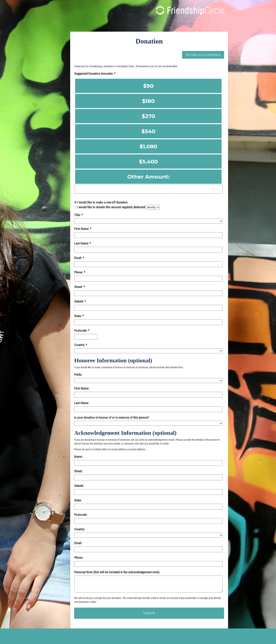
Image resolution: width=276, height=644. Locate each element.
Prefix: (78, 375)
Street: (79, 287)
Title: (78, 215)
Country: (80, 345)
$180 (148, 101)
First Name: (82, 229)
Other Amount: (148, 177)
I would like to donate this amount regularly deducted (111, 207)
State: (78, 316)
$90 (148, 86)
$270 (148, 116)
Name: (78, 457)
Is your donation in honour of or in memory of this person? (112, 418)
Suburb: (79, 301)
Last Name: (82, 243)
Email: (78, 258)
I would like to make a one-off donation (102, 202)
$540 (148, 131)
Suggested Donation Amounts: (94, 74)
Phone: (79, 272)
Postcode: (81, 331)
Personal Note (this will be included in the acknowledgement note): (117, 572)
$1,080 (148, 146)
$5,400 (148, 162)
